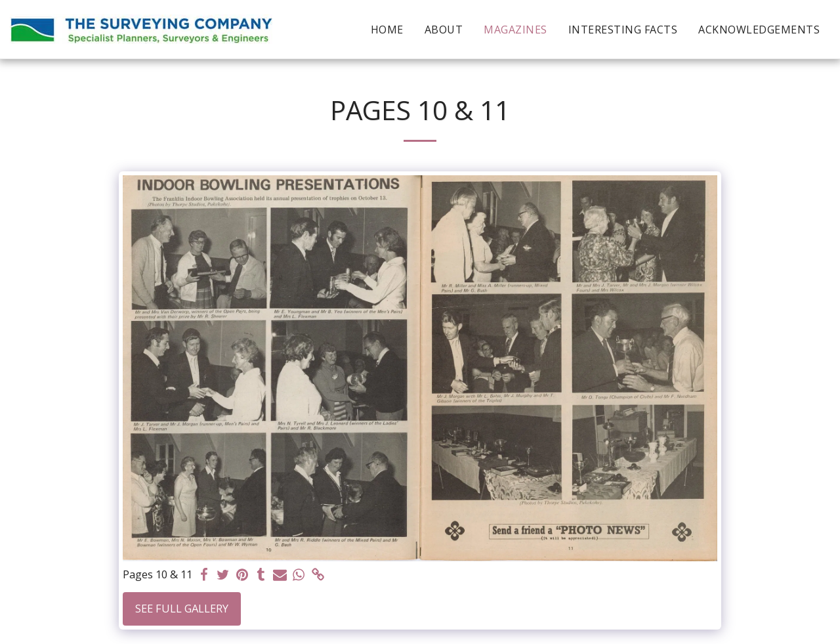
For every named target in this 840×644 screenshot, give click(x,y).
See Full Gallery (182, 608)
